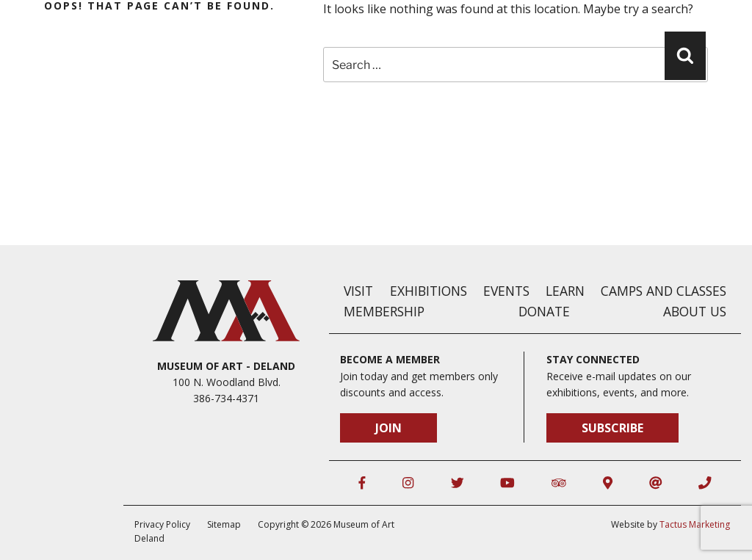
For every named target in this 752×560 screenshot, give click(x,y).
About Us (695, 311)
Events (506, 291)
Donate (544, 311)
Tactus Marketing (695, 524)
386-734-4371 (226, 398)
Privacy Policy (162, 524)
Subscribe (612, 428)
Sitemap (224, 524)
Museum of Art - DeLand (226, 366)
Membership (384, 311)
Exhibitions (429, 291)
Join (388, 428)
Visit (358, 291)
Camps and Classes (664, 291)
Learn (565, 291)
